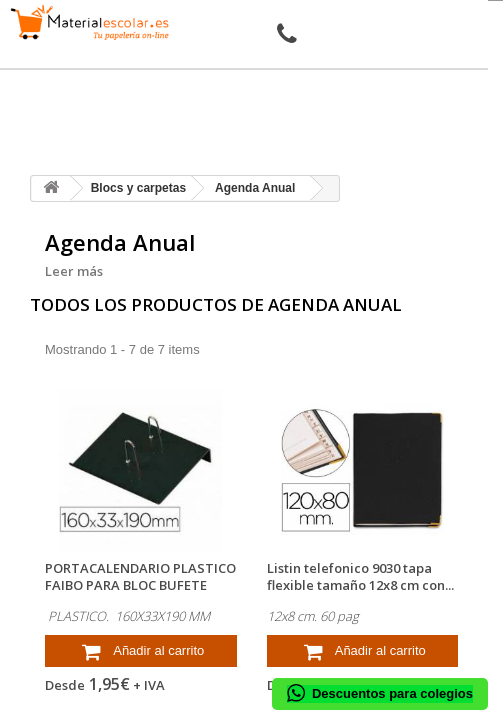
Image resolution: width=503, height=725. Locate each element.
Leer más (74, 271)
